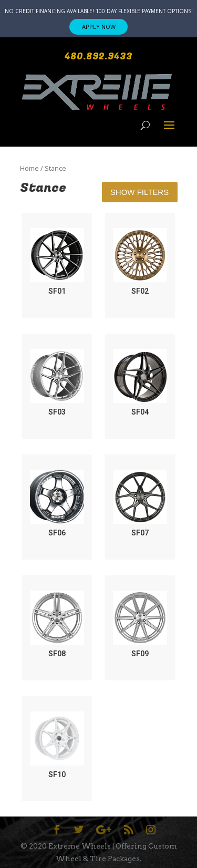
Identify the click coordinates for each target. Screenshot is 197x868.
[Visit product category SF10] (57, 746)
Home (29, 168)
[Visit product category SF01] (57, 262)
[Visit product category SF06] (57, 504)
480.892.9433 (98, 56)
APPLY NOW (99, 27)
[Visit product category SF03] (57, 383)
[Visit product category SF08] (57, 625)
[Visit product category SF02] (140, 262)
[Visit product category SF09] (140, 625)
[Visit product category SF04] (140, 383)
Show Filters (139, 192)
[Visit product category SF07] (140, 504)
